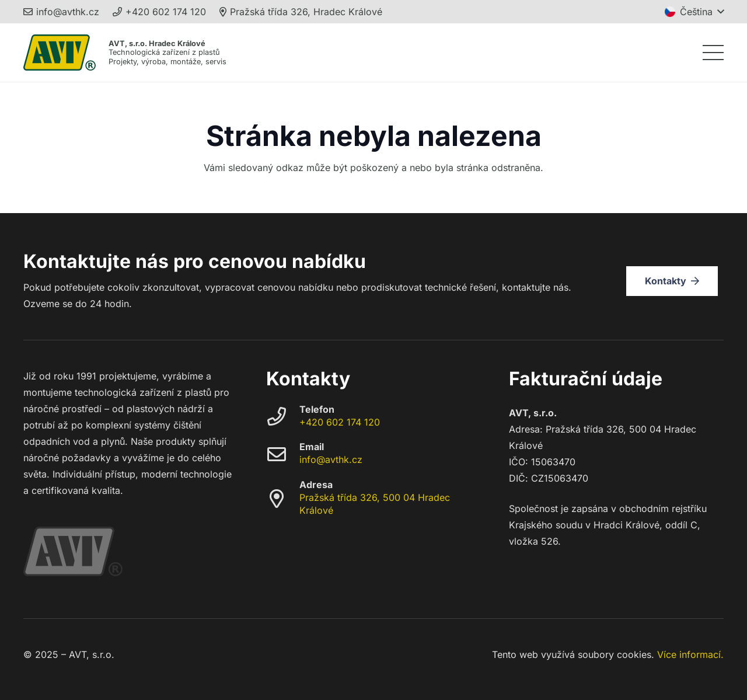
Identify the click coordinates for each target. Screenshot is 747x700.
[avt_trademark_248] (60, 53)
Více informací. (690, 654)
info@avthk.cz (331, 459)
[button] (694, 12)
